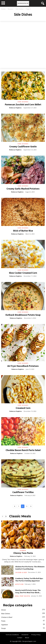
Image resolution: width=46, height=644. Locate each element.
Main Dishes (6, 614)
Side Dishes (20, 9)
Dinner (23, 550)
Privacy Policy (36, 635)
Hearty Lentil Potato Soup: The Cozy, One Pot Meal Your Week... (28, 591)
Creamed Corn (23, 408)
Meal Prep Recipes (23, 596)
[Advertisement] (23, 45)
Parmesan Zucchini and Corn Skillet (23, 104)
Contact (20, 638)
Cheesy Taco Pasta (23, 553)
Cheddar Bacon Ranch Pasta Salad (23, 450)
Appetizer (19, 584)
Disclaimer (25, 635)
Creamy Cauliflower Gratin (23, 146)
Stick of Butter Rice (23, 231)
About (27, 638)
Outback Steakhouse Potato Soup (23, 315)
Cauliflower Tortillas (23, 492)
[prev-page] (3, 517)
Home (3, 9)
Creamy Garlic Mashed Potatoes (23, 189)
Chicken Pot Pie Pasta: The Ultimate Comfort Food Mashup (30, 568)
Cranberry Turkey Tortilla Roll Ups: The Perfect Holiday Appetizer (29, 580)
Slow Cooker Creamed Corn (23, 273)
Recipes (11, 9)
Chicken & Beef (21, 572)
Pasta (3, 621)
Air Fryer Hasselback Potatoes (23, 366)
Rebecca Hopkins (15, 108)
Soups (3, 628)
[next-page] (6, 517)
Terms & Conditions (12, 635)
